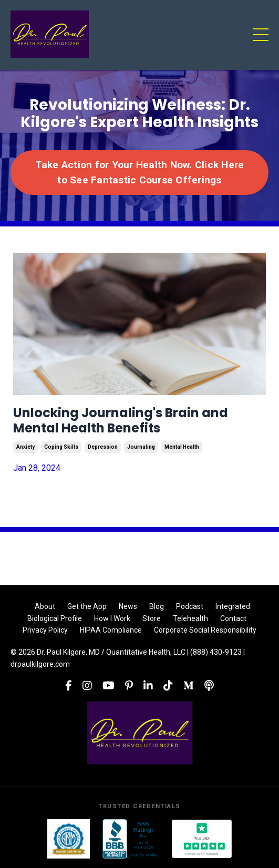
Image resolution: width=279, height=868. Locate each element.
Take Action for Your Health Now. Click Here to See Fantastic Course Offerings (140, 172)
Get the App (87, 606)
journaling (141, 447)
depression (103, 447)
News (128, 606)
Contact (233, 618)
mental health (182, 447)
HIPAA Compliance (111, 630)
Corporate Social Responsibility (205, 630)
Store (152, 618)
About (45, 606)
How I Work (112, 618)
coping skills (61, 447)
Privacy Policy (45, 630)
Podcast (190, 606)
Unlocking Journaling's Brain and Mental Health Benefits (121, 421)
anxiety (25, 447)
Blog (157, 606)
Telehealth (190, 618)
